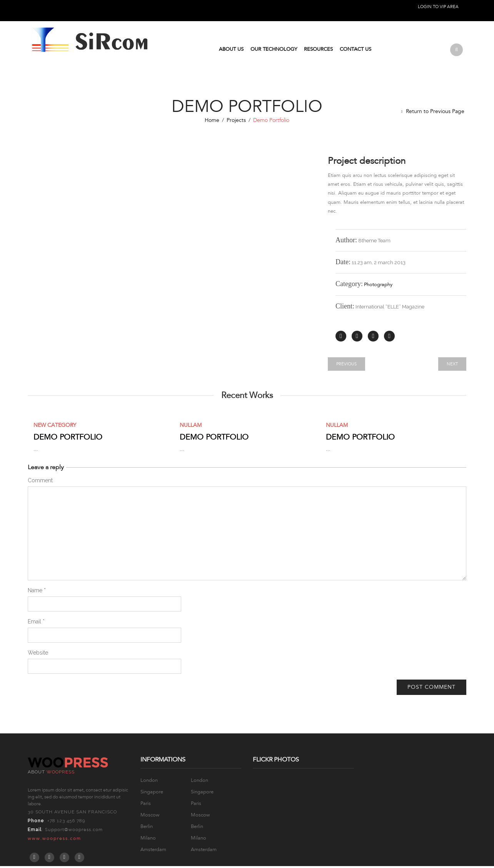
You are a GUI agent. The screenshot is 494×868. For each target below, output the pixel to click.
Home (212, 122)
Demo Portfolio (68, 439)
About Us (231, 50)
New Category (55, 427)
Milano (148, 840)
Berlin (147, 828)
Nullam (191, 427)
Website (38, 655)
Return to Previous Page (435, 113)
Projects (236, 122)
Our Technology (274, 50)
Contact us (355, 50)
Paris (146, 805)
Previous (346, 366)
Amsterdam (153, 851)
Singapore (152, 794)
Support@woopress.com (74, 831)
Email (36, 623)
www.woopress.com (54, 840)
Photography (378, 287)
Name (37, 592)
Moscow (150, 817)
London (149, 782)
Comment (40, 482)
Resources (318, 50)
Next (452, 366)
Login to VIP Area (438, 7)
